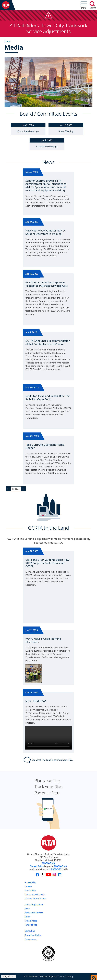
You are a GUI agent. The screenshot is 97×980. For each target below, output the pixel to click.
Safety (28, 917)
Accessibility (30, 882)
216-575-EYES (55, 869)
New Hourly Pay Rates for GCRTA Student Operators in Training (45, 232)
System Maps (31, 921)
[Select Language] (9, 976)
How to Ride (30, 890)
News (27, 909)
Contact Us (30, 931)
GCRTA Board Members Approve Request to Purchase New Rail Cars (47, 284)
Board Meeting (66, 131)
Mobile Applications (34, 905)
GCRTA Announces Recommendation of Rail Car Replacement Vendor (48, 342)
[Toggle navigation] (84, 5)
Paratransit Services (34, 913)
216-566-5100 (48, 863)
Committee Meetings (28, 131)
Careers (28, 886)
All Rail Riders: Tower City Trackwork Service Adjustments (49, 28)
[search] (92, 4)
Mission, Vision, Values (35, 898)
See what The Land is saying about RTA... (49, 760)
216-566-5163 (60, 866)
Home (7, 41)
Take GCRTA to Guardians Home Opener (45, 446)
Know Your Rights (33, 935)
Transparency (31, 939)
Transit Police (37, 866)
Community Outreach (35, 894)
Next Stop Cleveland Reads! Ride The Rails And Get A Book (48, 398)
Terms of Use (31, 925)
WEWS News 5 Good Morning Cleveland (43, 640)
